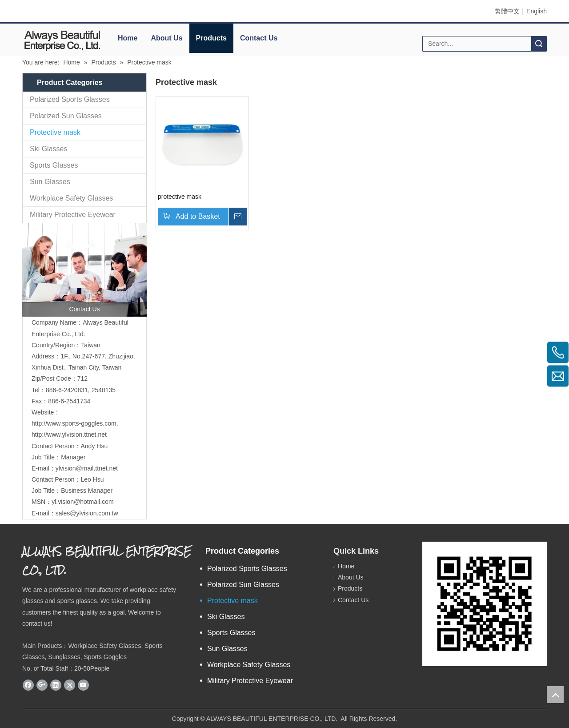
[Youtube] (83, 685)
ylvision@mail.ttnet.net (87, 468)
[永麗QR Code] (485, 604)
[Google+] (42, 685)
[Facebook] (28, 685)
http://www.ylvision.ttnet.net (69, 434)
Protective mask (55, 132)
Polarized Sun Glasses (66, 116)
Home (128, 38)
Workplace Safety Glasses (71, 198)
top (555, 695)
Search (539, 44)
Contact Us (259, 38)
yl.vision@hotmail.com (82, 502)
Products (211, 38)
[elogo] (62, 40)
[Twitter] (70, 685)
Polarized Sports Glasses (70, 99)
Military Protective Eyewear (73, 215)
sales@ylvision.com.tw (87, 513)
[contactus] (84, 270)
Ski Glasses (48, 149)
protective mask (180, 197)
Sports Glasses (54, 165)
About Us (166, 38)
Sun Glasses (50, 182)
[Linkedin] (56, 685)
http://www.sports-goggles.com (74, 423)
